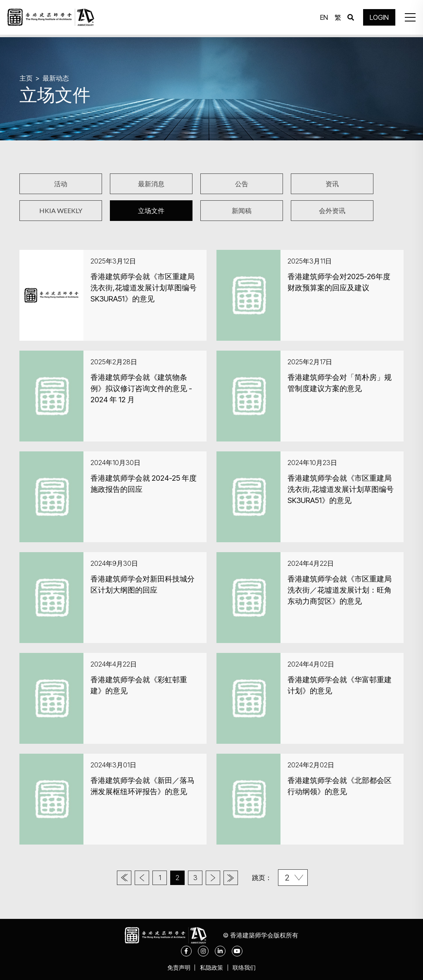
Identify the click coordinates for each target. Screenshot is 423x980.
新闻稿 (242, 210)
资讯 (332, 184)
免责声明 (176, 967)
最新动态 (57, 78)
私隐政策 (211, 967)
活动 (61, 184)
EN (322, 19)
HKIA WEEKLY (61, 210)
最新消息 (151, 184)
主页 (26, 78)
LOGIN (378, 19)
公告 (242, 184)
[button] (408, 19)
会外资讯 (332, 210)
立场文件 (151, 210)
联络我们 (247, 967)
